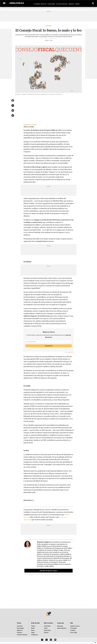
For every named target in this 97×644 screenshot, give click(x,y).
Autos (33, 630)
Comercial (60, 623)
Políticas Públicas (62, 4)
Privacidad (73, 628)
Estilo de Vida (35, 623)
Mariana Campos (30, 125)
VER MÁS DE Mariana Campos (49, 571)
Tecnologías (51, 4)
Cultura (33, 626)
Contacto (73, 630)
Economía (37, 4)
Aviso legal (74, 633)
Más (72, 623)
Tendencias (34, 635)
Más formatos (49, 623)
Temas (19, 623)
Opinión (77, 4)
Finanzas (71, 4)
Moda (33, 628)
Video (46, 628)
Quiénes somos (75, 626)
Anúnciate (60, 626)
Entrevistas (47, 630)
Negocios (44, 4)
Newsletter (47, 626)
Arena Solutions (62, 628)
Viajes (33, 633)
